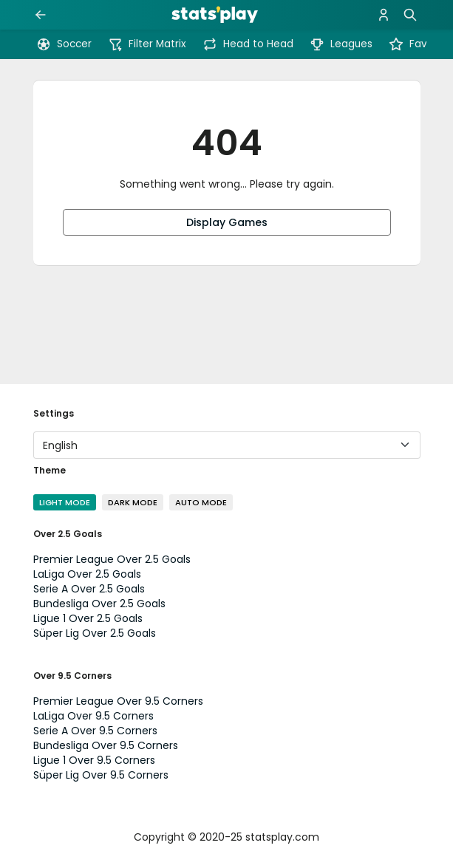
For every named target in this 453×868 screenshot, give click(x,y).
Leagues (341, 44)
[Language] (227, 445)
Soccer (64, 44)
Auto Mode (201, 502)
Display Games (227, 222)
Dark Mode (133, 502)
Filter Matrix (147, 44)
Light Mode (65, 502)
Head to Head (248, 44)
